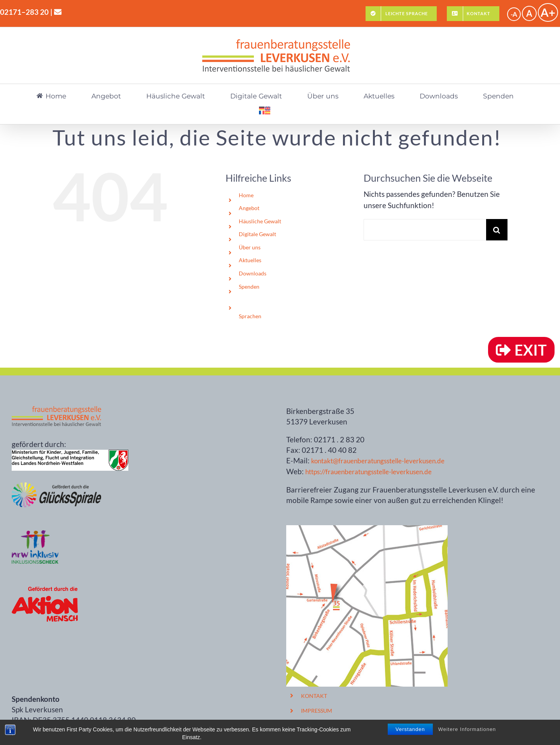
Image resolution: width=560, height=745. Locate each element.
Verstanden (410, 736)
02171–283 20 (24, 12)
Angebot (249, 208)
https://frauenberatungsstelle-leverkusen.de (368, 472)
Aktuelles (250, 260)
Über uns (250, 247)
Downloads (253, 273)
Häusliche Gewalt (260, 221)
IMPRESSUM (317, 711)
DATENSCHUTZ (321, 725)
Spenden (249, 287)
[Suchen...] (425, 230)
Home (246, 195)
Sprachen (250, 316)
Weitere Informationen (467, 736)
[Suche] (497, 230)
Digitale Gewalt (257, 234)
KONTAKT (314, 696)
